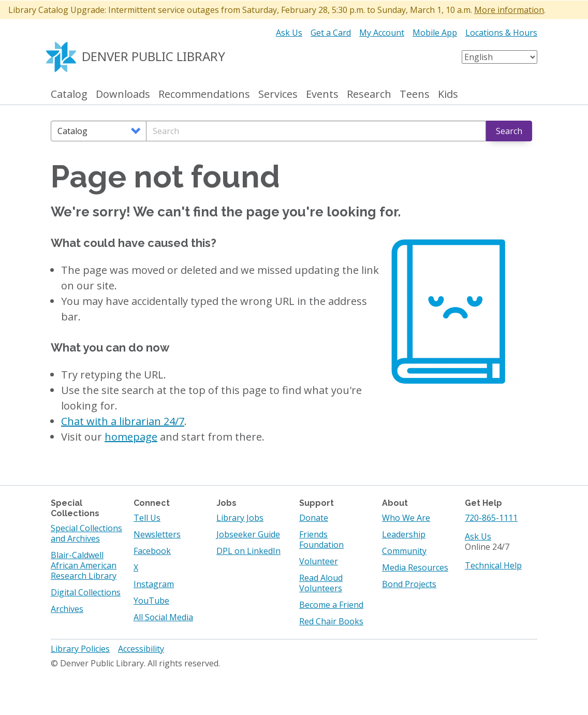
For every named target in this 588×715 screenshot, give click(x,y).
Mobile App (435, 33)
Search (509, 131)
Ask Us (289, 33)
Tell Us (147, 518)
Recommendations (204, 94)
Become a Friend (331, 605)
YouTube (151, 601)
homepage (131, 437)
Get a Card (331, 33)
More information (509, 10)
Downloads (123, 94)
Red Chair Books (331, 621)
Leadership (404, 534)
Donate (314, 518)
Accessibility (141, 649)
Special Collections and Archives (86, 533)
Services (278, 94)
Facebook (152, 551)
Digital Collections (86, 592)
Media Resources (415, 567)
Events (322, 94)
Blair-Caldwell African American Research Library (84, 565)
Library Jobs (240, 518)
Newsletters (157, 534)
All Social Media (163, 617)
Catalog (69, 94)
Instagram (154, 584)
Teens (415, 94)
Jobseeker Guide (248, 534)
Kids (448, 94)
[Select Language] (499, 57)
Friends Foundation (321, 539)
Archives (67, 609)
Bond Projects (409, 584)
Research (369, 94)
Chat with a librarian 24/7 (123, 421)
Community (404, 551)
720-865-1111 (491, 518)
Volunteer (319, 561)
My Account (382, 33)
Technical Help (493, 565)
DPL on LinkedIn (248, 551)
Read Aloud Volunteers (321, 583)
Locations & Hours (501, 33)
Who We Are (406, 518)
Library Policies (80, 649)
